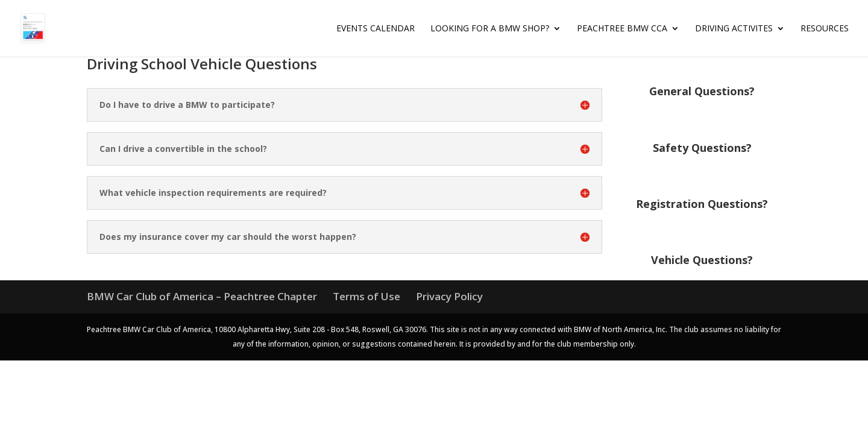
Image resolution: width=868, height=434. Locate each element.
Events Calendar (376, 29)
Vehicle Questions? (702, 260)
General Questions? (702, 91)
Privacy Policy (449, 296)
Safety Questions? (702, 148)
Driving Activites (734, 29)
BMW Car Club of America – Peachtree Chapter (202, 296)
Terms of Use (366, 296)
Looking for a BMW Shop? (490, 29)
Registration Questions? (702, 204)
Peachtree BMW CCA (622, 29)
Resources (825, 29)
